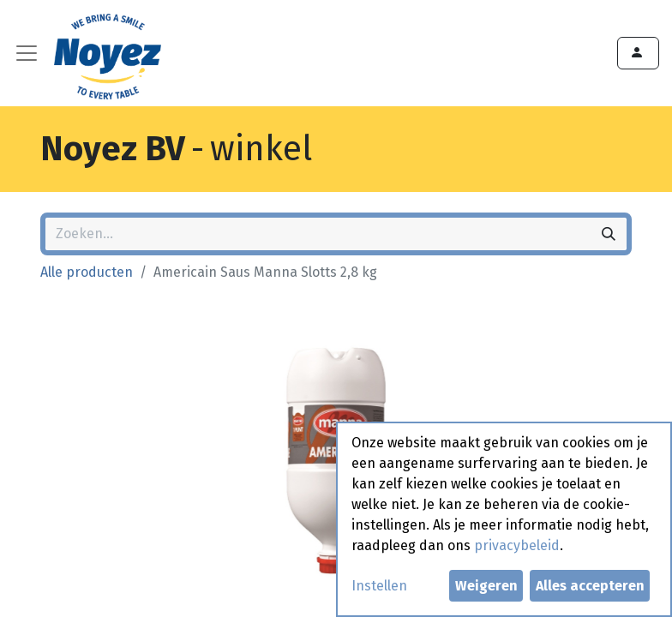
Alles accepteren (590, 586)
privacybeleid (517, 545)
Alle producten (87, 272)
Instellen (379, 586)
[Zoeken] (609, 234)
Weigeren (486, 586)
